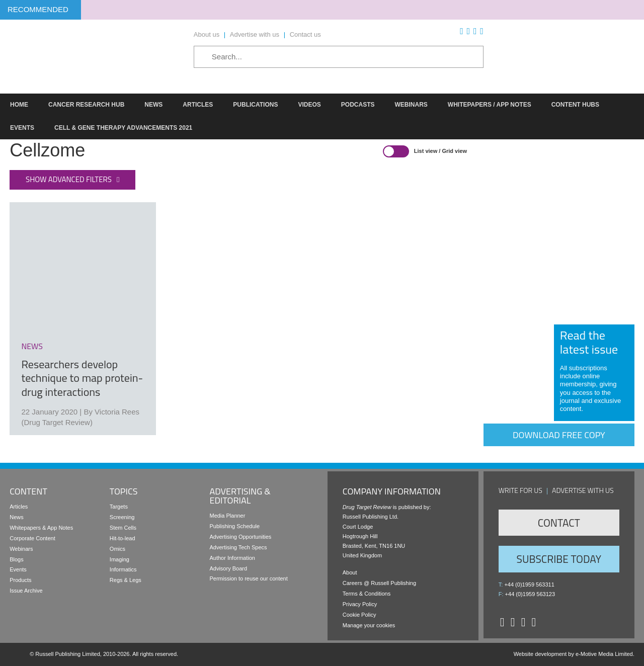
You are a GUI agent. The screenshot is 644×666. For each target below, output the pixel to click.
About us (207, 34)
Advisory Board (228, 568)
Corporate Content (32, 538)
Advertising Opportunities (240, 537)
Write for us (520, 490)
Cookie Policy (359, 615)
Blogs (17, 559)
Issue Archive (26, 591)
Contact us (305, 34)
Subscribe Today (559, 559)
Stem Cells (123, 528)
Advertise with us (255, 34)
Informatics (123, 569)
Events (18, 569)
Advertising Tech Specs (238, 547)
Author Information (232, 558)
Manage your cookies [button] (369, 625)
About (350, 572)
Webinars (21, 549)
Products (20, 580)
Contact (559, 523)
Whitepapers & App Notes (41, 528)
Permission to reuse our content (248, 578)
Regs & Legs (126, 580)
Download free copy (559, 435)
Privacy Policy (360, 604)
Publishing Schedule (234, 526)
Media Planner (227, 516)
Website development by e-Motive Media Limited (573, 654)
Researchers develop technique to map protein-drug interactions (82, 378)
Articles (19, 507)
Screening (122, 517)
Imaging (119, 559)
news (32, 346)
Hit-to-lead (123, 538)
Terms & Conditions (367, 594)
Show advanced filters (69, 179)
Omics (117, 549)
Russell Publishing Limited (67, 654)
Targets (119, 507)
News (17, 517)
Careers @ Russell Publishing (379, 583)
